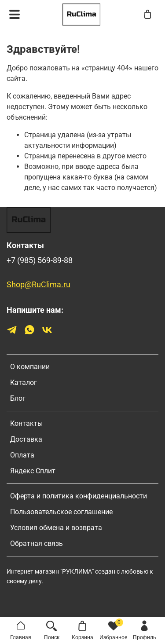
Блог (18, 398)
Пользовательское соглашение (61, 512)
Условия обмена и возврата (56, 528)
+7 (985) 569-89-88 (40, 260)
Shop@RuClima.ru (38, 285)
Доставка (26, 439)
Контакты (26, 423)
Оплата (22, 455)
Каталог (24, 382)
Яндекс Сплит (33, 471)
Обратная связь (37, 543)
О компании (30, 367)
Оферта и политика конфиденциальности (79, 496)
